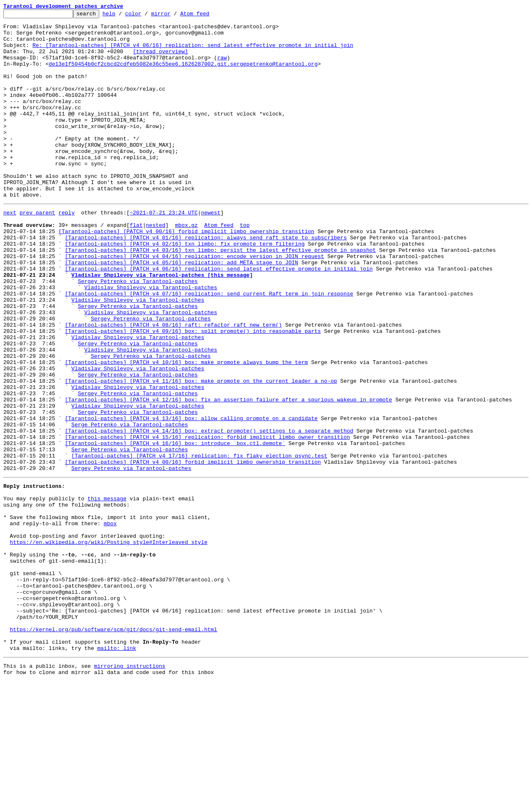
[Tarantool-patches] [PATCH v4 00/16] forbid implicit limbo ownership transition (186, 273)
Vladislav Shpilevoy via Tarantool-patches (151, 341)
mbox (110, 622)
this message (107, 592)
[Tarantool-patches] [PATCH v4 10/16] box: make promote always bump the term (186, 431)
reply (67, 251)
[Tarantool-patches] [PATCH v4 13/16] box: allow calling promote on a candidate (191, 498)
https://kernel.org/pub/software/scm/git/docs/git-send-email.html (114, 749)
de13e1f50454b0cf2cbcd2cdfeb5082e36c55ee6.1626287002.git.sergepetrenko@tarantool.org (183, 75)
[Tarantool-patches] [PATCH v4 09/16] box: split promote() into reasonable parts (193, 393)
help (122, 16)
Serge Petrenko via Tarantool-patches (130, 505)
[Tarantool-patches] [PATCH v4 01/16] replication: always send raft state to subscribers (206, 281)
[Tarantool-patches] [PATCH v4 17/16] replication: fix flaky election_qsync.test (199, 543)
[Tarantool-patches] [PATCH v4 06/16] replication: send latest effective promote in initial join (219, 318)
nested (156, 266)
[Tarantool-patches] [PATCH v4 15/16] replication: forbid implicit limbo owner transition (207, 520)
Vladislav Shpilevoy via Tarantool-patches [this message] (162, 326)
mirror (174, 16)
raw (222, 67)
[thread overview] (161, 60)
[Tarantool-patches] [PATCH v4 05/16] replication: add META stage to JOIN (181, 311)
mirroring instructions (130, 790)
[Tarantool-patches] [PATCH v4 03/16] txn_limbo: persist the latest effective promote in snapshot (220, 296)
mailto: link (117, 771)
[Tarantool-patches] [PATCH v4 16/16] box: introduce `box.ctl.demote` (175, 528)
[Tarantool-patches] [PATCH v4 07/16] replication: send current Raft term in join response (209, 348)
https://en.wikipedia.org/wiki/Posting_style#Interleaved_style (109, 644)
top (244, 266)
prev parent (37, 251)
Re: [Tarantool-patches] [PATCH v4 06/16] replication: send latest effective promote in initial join (193, 52)
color (146, 16)
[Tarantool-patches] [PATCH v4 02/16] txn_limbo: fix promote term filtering (185, 288)
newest (211, 251)
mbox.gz (186, 266)
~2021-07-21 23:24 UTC (164, 251)
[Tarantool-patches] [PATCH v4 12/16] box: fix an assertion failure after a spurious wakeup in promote (228, 475)
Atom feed (208, 16)
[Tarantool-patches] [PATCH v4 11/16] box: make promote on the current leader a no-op (201, 453)
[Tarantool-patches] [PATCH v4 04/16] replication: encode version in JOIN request (194, 303)
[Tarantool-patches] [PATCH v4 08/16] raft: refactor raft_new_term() (173, 386)
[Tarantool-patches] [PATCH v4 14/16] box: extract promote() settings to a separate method (209, 513)
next (10, 251)
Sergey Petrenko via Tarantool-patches (138, 333)
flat (136, 266)
